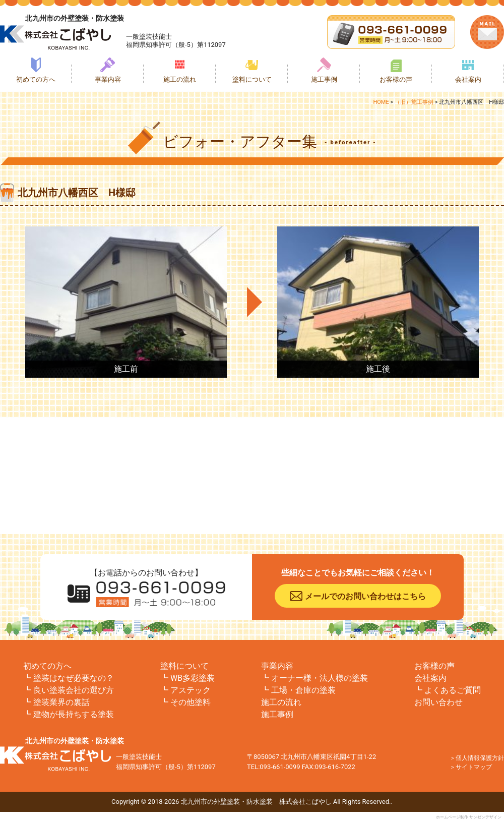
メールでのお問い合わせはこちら (365, 596)
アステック (191, 690)
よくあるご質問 (453, 690)
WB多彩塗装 (193, 678)
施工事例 (324, 79)
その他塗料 (191, 702)
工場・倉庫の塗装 (303, 690)
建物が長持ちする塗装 (74, 714)
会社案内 (468, 79)
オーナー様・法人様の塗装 (320, 678)
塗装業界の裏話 (61, 702)
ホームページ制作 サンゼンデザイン (469, 817)
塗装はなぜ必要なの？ (74, 678)
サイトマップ (474, 767)
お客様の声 (396, 79)
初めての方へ (36, 79)
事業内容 (108, 79)
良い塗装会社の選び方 (74, 690)
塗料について (252, 79)
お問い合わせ (438, 702)
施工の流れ (180, 79)
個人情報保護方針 (480, 758)
